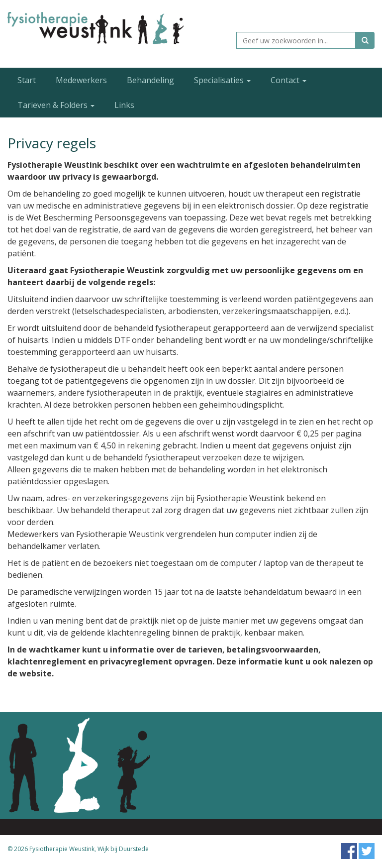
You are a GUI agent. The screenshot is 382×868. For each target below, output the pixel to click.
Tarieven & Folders (56, 105)
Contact (288, 80)
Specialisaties (222, 80)
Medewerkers (81, 80)
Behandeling (150, 80)
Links (124, 105)
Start (27, 80)
